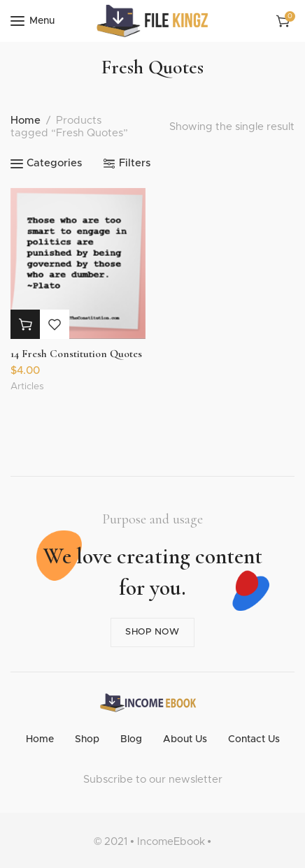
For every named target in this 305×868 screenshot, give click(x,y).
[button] (25, 324)
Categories (54, 163)
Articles (27, 386)
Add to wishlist (55, 324)
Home (26, 121)
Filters (135, 163)
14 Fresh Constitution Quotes (76, 354)
